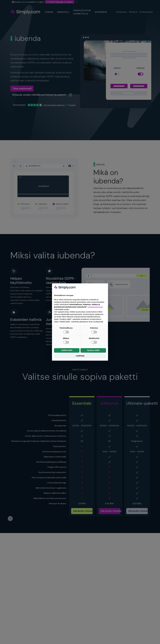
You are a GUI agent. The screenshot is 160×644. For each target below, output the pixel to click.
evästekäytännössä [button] (95, 307)
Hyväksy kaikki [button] (93, 350)
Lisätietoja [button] (80, 356)
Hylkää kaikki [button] (67, 350)
